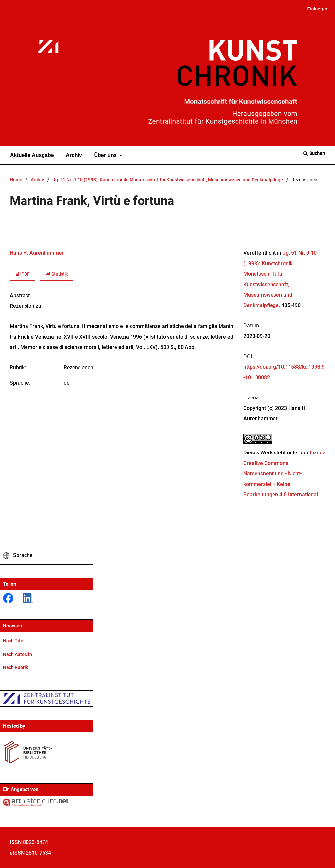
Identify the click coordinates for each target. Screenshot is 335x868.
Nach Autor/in (18, 654)
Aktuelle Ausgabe (31, 155)
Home (16, 180)
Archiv (73, 155)
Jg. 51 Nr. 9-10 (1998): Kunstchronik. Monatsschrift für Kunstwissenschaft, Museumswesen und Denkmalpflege (168, 180)
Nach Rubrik (16, 667)
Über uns (105, 155)
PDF (22, 274)
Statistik (57, 274)
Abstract (20, 295)
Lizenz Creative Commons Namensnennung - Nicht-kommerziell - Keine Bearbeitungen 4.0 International (284, 474)
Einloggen (315, 9)
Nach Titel (14, 641)
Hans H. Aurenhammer (37, 253)
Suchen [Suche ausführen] (317, 153)
